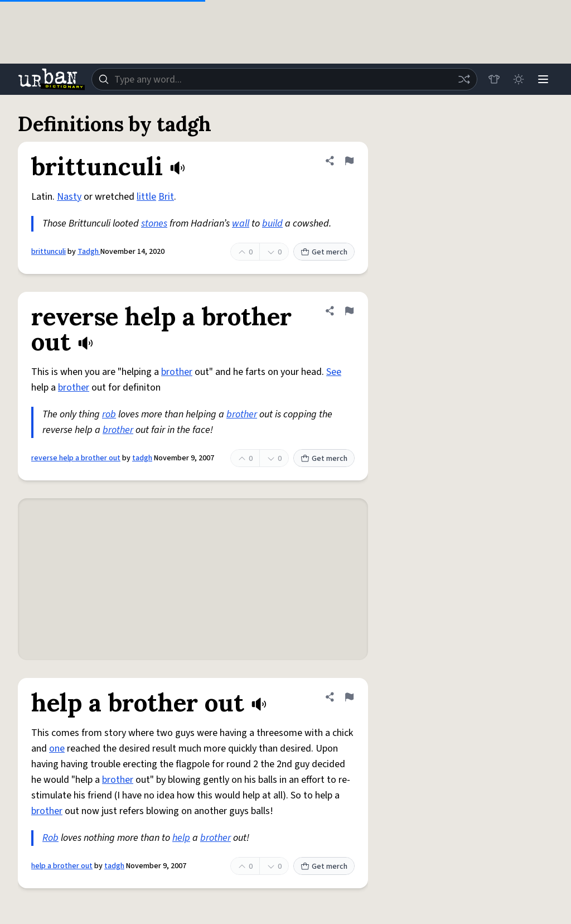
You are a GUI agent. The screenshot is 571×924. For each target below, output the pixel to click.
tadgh (142, 458)
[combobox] (284, 79)
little (146, 197)
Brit (166, 197)
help (181, 838)
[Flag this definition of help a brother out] (349, 697)
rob (109, 414)
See (334, 372)
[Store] (494, 79)
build (272, 223)
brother (177, 372)
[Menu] (543, 79)
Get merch (324, 252)
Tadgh (89, 252)
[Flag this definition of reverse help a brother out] (349, 311)
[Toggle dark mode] (519, 79)
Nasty (69, 197)
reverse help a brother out (76, 458)
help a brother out (62, 866)
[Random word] (464, 79)
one (57, 749)
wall (241, 223)
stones (154, 223)
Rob (50, 838)
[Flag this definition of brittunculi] (349, 161)
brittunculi (49, 252)
